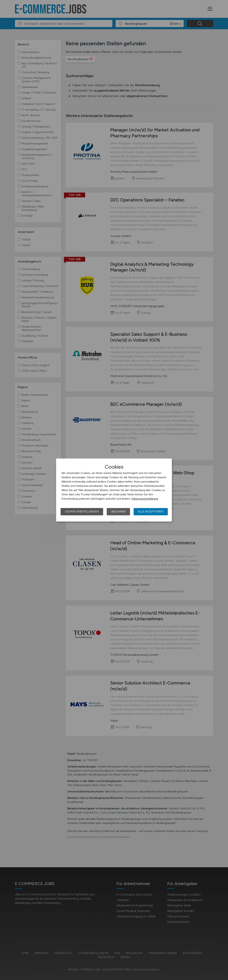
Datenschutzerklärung (145, 499)
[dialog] (114, 490)
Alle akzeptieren (151, 512)
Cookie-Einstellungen (82, 512)
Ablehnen (118, 512)
